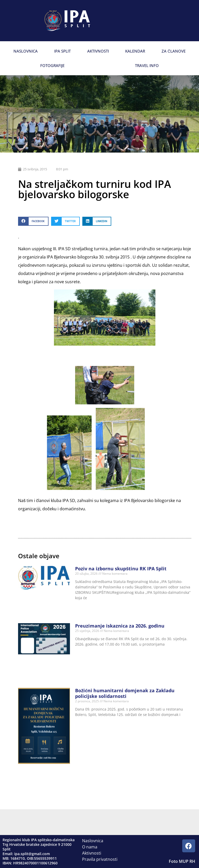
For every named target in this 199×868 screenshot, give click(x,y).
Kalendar (135, 51)
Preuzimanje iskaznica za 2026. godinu (120, 626)
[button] (33, 221)
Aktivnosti (98, 51)
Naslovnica (26, 51)
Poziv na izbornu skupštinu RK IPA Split (121, 569)
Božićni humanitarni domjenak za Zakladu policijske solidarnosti (125, 693)
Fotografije (52, 65)
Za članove (174, 51)
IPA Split (62, 51)
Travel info (147, 65)
